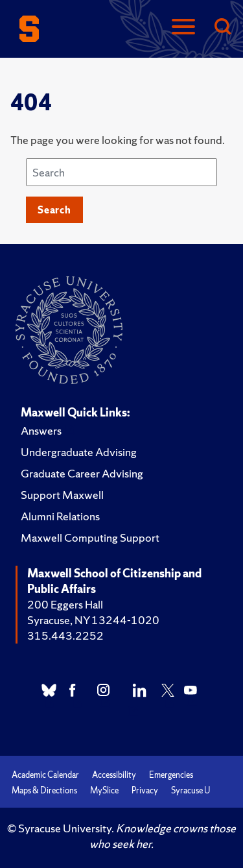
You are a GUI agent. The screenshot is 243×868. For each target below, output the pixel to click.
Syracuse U (191, 790)
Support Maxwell (62, 495)
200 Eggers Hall (65, 604)
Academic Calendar (45, 775)
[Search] (222, 28)
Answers (41, 430)
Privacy (145, 790)
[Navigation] (183, 28)
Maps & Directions (44, 790)
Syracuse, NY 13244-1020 (93, 620)
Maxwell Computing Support (90, 537)
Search (54, 210)
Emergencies (171, 775)
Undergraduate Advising (79, 452)
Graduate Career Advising (82, 473)
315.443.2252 (65, 635)
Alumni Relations (60, 516)
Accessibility (114, 775)
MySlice (104, 790)
